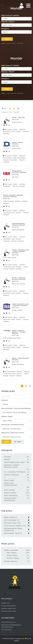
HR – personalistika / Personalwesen (15, 472)
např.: (3, 43)
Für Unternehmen (6, 630)
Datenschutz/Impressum (8, 622)
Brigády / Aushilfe (16, 517)
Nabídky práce (6, 603)
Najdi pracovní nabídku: (10, 15)
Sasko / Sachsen (12, 553)
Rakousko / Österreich (11, 561)
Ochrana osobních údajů (9, 611)
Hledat (7, 39)
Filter (4, 109)
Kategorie (5, 29)
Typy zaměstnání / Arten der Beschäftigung (16, 408)
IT (5, 478)
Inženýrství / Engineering (11, 475)
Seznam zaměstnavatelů (9, 606)
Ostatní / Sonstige (9, 490)
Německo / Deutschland (11, 550)
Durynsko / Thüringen (13, 558)
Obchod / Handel (9, 480)
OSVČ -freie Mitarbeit (16, 520)
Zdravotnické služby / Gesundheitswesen (10, 499)
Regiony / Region (8, 22)
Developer (7, 459)
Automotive (7, 457)
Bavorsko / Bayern (12, 555)
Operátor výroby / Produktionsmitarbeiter (11, 484)
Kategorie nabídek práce (9, 608)
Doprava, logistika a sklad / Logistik (14, 462)
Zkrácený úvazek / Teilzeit (16, 533)
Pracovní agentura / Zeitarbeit (16, 526)
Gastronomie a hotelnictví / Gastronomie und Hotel (12, 466)
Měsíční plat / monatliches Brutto (13, 425)
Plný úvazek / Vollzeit (16, 523)
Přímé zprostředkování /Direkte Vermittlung (16, 530)
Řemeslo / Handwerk (10, 493)
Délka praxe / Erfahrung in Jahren (13, 433)
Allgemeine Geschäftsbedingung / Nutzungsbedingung (11, 626)
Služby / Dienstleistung (11, 496)
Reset (18, 442)
